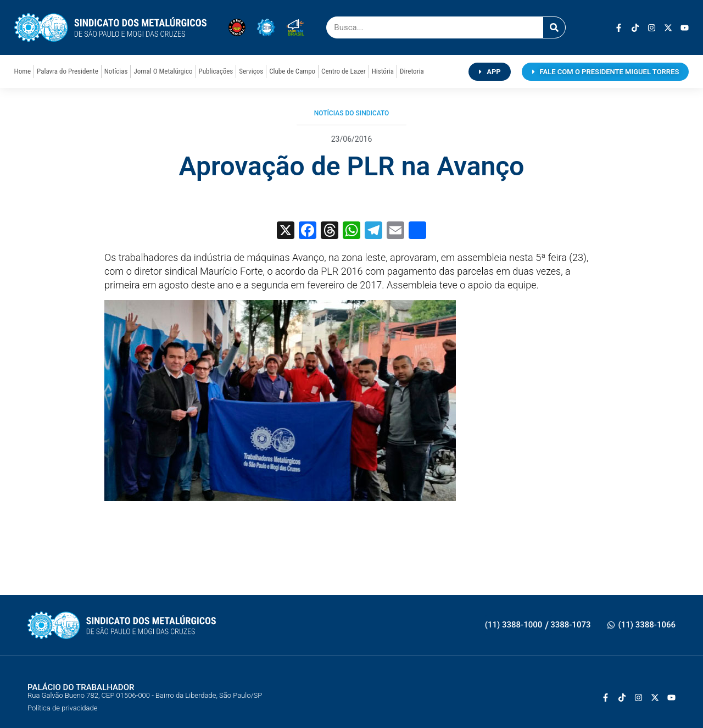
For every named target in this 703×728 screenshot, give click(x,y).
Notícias (116, 71)
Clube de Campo (292, 71)
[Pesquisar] (554, 27)
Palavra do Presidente (68, 71)
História (383, 71)
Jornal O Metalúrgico (163, 71)
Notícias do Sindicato (352, 113)
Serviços (251, 71)
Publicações (216, 71)
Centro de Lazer (344, 71)
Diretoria (412, 71)
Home (23, 71)
